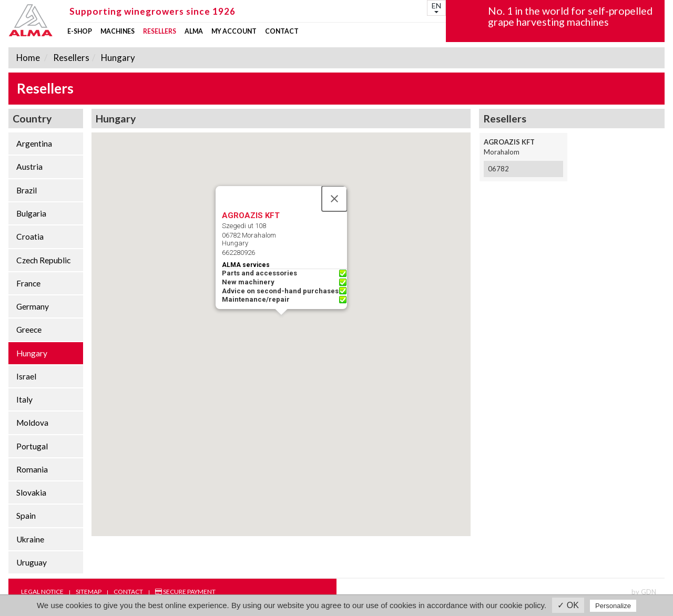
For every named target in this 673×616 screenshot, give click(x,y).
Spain (26, 516)
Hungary (117, 58)
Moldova (32, 423)
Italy (24, 399)
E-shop (80, 32)
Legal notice (42, 592)
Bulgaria (31, 213)
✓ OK (568, 605)
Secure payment (185, 592)
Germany (33, 306)
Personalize (613, 606)
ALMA (194, 32)
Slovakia (31, 492)
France (28, 283)
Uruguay (32, 562)
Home (28, 58)
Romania (32, 469)
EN (436, 7)
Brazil (27, 190)
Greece (29, 330)
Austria (29, 167)
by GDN (644, 592)
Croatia (30, 237)
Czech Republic (43, 260)
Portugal (32, 446)
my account (234, 32)
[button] (281, 325)
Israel (26, 376)
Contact (282, 32)
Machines (118, 32)
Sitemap (89, 592)
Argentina (34, 143)
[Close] (334, 199)
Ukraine (30, 539)
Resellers (160, 32)
